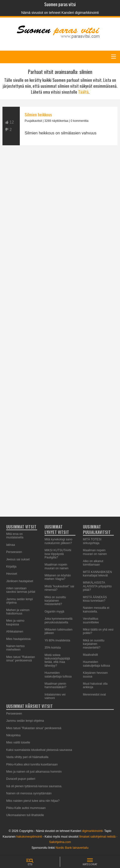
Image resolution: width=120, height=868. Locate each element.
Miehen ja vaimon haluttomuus (18, 612)
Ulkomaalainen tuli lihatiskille (25, 815)
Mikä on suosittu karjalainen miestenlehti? (55, 601)
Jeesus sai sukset (18, 559)
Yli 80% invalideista (57, 640)
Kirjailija (11, 567)
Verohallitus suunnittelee (91, 620)
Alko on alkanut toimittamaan (93, 563)
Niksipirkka (13, 735)
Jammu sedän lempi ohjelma (25, 721)
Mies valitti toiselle (18, 742)
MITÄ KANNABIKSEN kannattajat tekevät (97, 574)
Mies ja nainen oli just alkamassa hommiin (34, 772)
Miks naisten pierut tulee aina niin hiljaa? (33, 801)
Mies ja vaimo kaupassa (15, 622)
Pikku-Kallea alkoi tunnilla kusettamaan (32, 764)
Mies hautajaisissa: (19, 639)
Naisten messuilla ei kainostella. (96, 610)
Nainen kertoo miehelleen (15, 648)
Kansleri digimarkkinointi (80, 13)
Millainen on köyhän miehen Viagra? (58, 577)
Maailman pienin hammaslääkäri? (55, 685)
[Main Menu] (114, 57)
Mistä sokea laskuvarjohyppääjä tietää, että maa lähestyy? (57, 660)
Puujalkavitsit (33, 121)
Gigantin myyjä (54, 612)
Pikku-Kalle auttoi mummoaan (26, 808)
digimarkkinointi (92, 831)
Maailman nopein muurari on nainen (57, 566)
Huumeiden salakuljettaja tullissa (58, 675)
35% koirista (53, 648)
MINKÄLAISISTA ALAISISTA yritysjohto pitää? (97, 586)
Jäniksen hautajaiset (20, 581)
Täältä (83, 92)
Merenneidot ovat (94, 695)
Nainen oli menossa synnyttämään (29, 793)
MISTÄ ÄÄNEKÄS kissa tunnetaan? (95, 599)
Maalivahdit (90, 655)
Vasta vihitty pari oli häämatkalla (27, 757)
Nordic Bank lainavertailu (72, 848)
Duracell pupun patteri (21, 779)
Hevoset (12, 574)
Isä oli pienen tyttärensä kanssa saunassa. (34, 786)
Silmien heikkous (38, 115)
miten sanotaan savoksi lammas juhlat (21, 590)
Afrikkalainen (15, 632)
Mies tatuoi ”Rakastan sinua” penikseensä (21, 659)
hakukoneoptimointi (29, 837)
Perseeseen (14, 552)
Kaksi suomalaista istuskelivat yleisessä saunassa (39, 750)
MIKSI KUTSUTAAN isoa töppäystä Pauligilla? (58, 554)
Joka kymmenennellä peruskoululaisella (59, 620)
